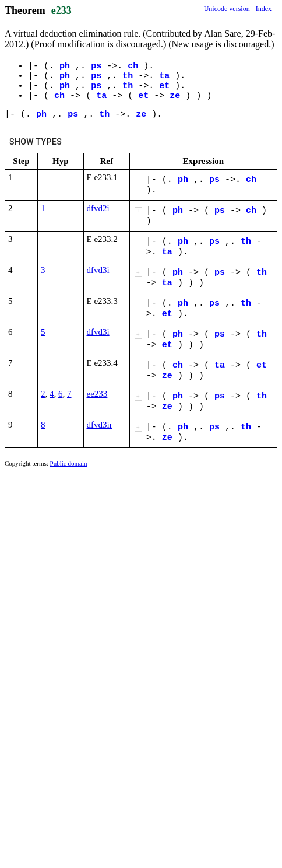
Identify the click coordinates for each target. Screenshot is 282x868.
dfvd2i (98, 208)
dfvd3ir (100, 425)
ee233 (97, 394)
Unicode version (227, 9)
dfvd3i (98, 270)
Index (264, 9)
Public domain (69, 463)
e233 (61, 10)
